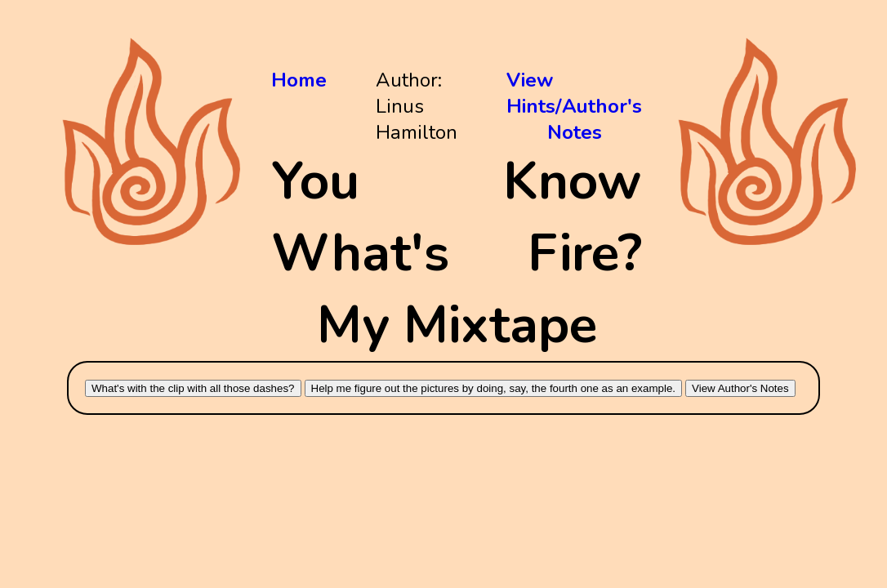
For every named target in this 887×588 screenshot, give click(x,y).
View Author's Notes (740, 388)
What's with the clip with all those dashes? (193, 388)
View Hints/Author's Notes (574, 106)
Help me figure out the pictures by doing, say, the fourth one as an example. (494, 388)
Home (299, 80)
